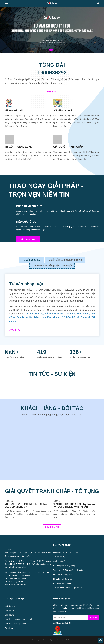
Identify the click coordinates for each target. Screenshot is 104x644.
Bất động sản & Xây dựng (64, 566)
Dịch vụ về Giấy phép (63, 575)
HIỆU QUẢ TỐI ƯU (26, 222)
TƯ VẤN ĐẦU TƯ (14, 110)
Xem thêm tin (52, 527)
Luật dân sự (10, 606)
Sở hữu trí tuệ (59, 561)
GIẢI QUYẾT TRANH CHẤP (68, 147)
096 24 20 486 (20, 579)
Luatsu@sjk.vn (17, 582)
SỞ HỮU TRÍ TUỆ (63, 110)
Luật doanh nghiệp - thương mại (18, 619)
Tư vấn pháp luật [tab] (32, 260)
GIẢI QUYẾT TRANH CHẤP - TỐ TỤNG (52, 491)
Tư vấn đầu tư (59, 557)
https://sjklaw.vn (19, 585)
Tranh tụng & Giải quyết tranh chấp (68, 570)
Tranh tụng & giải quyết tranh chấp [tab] (52, 266)
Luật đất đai (10, 610)
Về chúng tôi (28, 239)
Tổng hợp (9, 628)
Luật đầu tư (9, 615)
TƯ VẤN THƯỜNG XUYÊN (19, 147)
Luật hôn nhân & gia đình (15, 624)
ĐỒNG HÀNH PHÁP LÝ (29, 206)
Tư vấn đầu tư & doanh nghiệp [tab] (65, 260)
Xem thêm (51, 92)
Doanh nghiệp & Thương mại (66, 552)
